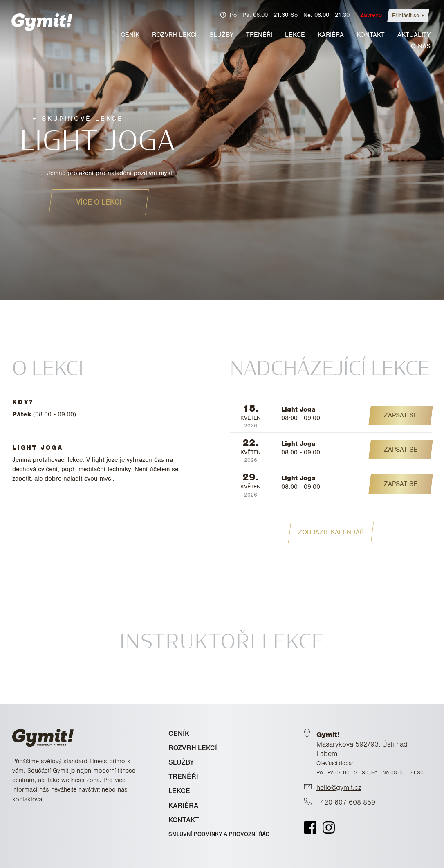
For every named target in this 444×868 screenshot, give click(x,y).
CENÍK (179, 734)
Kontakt (371, 35)
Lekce (295, 35)
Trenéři (259, 35)
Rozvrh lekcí (174, 35)
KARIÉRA (183, 806)
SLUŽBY (181, 762)
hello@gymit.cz (339, 787)
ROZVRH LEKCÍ (193, 748)
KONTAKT (184, 820)
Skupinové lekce (83, 119)
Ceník (130, 35)
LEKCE (179, 791)
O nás (421, 46)
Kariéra (331, 35)
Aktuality (414, 35)
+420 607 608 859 (346, 802)
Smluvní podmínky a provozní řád (219, 834)
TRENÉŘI (183, 777)
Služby (221, 35)
